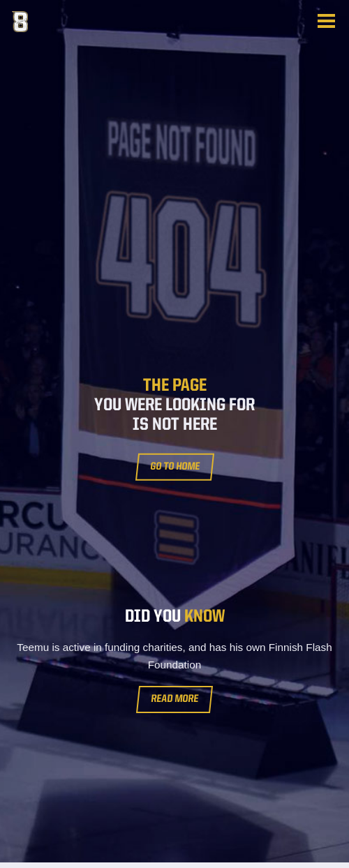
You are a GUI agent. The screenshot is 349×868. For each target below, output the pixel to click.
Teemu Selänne (82, 22)
